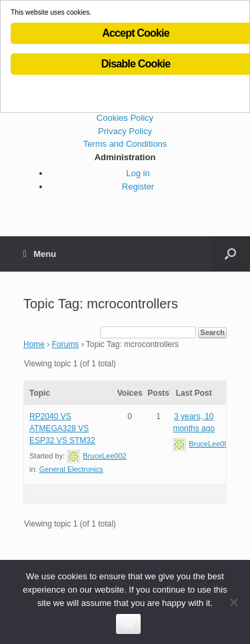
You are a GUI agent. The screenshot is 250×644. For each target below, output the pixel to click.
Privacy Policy (125, 131)
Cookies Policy (125, 118)
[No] (233, 602)
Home (34, 344)
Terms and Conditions (125, 144)
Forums (66, 344)
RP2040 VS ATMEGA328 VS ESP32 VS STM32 (62, 428)
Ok (128, 624)
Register (138, 187)
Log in (138, 173)
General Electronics (71, 469)
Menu (40, 254)
